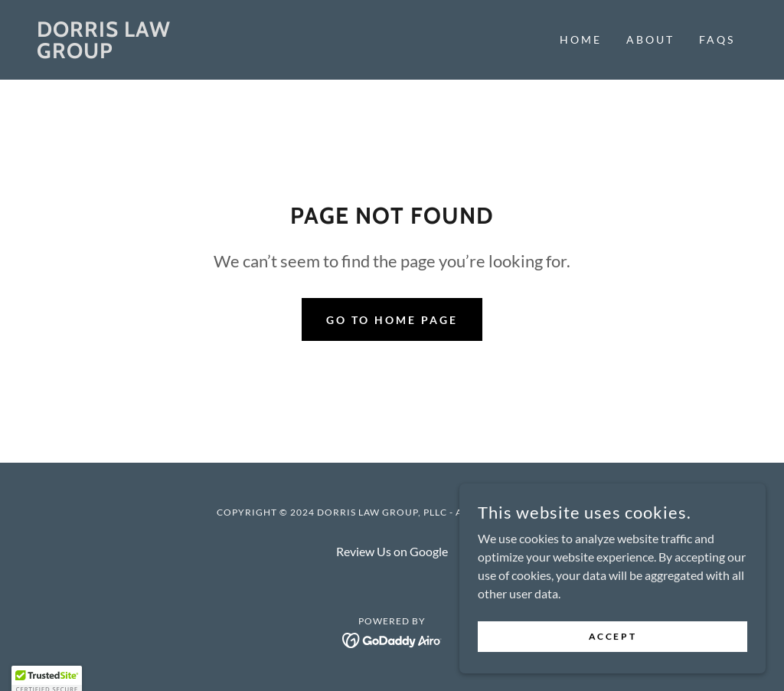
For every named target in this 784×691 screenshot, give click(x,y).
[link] (126, 53)
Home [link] (581, 39)
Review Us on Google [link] (392, 551)
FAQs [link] (717, 39)
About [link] (650, 39)
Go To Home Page (392, 320)
